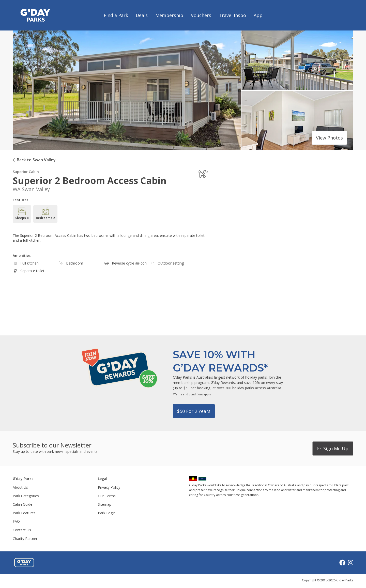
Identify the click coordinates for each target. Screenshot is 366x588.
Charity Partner (25, 539)
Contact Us (22, 530)
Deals (142, 15)
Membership (169, 15)
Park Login (107, 513)
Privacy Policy (109, 487)
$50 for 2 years (194, 411)
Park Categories (26, 496)
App (258, 15)
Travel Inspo (232, 15)
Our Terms (107, 496)
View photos (329, 138)
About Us (20, 487)
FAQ (16, 521)
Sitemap (105, 504)
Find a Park (116, 15)
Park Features (24, 513)
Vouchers (201, 15)
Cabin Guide (22, 504)
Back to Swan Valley (36, 160)
